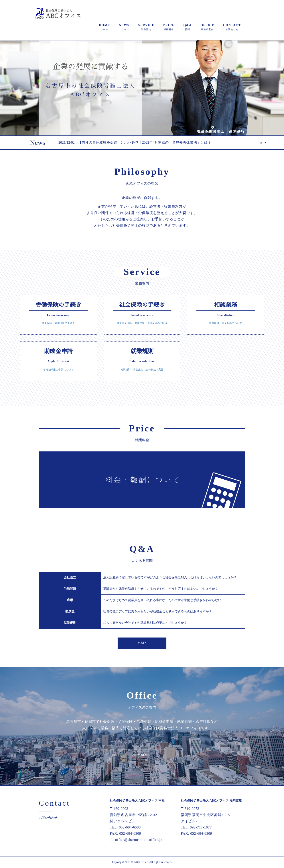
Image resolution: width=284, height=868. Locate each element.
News (37, 142)
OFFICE (207, 27)
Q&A (187, 27)
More (142, 643)
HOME (105, 27)
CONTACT (232, 27)
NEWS (124, 27)
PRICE (169, 27)
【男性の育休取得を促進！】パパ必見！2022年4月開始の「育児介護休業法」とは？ (145, 142)
